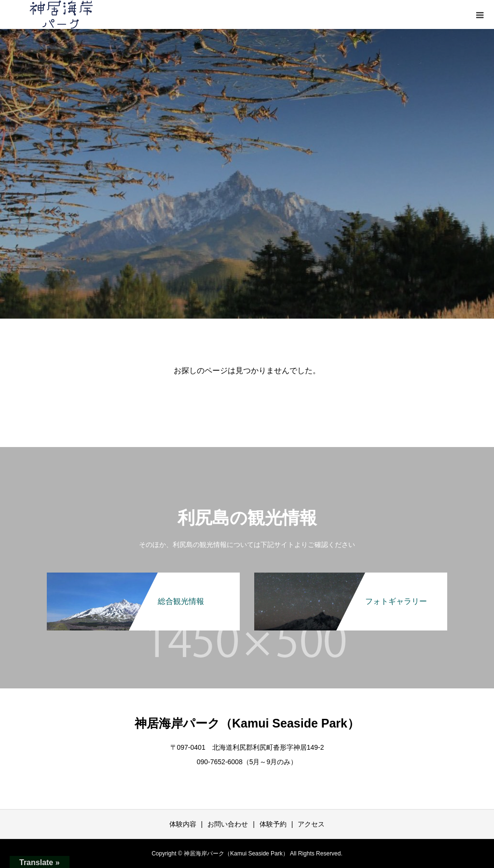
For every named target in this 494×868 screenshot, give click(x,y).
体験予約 (273, 824)
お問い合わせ (228, 824)
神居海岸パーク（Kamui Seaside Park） (247, 723)
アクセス (311, 824)
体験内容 (183, 824)
